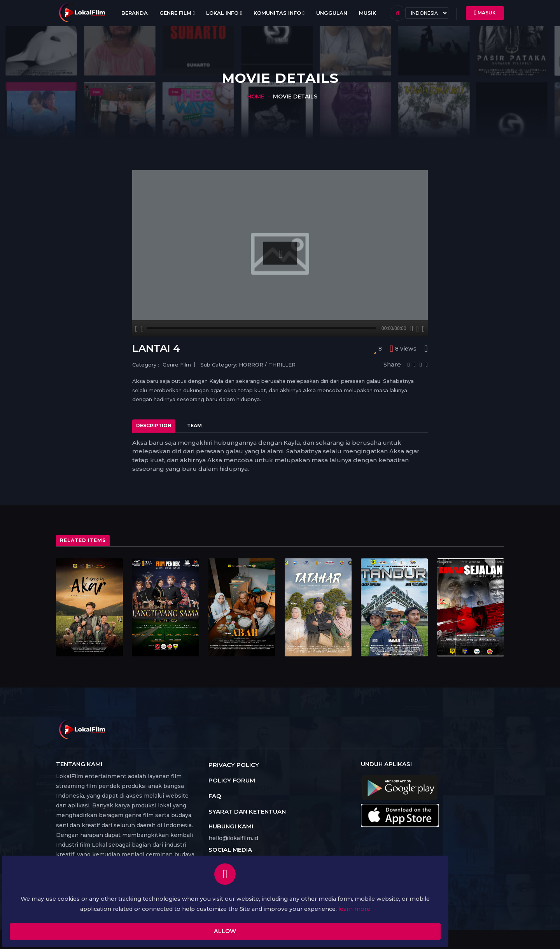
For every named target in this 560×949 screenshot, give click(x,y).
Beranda (135, 13)
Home (256, 96)
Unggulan (332, 13)
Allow (107, 921)
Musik (367, 13)
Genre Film (177, 13)
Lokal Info (224, 13)
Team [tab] (194, 425)
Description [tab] (154, 425)
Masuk (485, 13)
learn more (126, 896)
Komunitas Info (279, 13)
